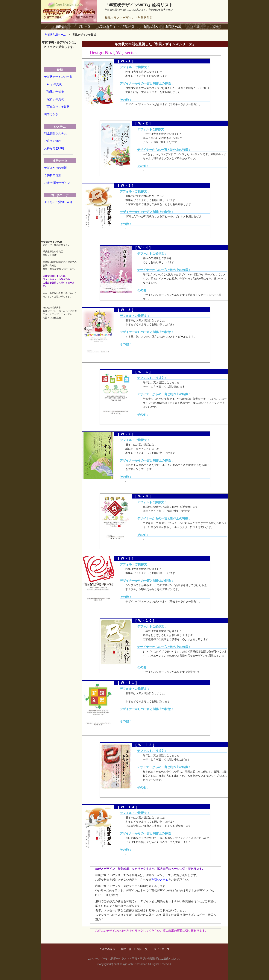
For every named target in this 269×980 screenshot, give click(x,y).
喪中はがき (51, 114)
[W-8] (144, 496)
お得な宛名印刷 (54, 148)
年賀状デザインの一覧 (58, 77)
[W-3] (127, 186)
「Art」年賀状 (53, 84)
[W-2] (144, 123)
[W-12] (146, 745)
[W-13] (128, 807)
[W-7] (127, 434)
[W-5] (127, 310)
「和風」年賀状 (54, 92)
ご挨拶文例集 (53, 175)
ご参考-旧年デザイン (57, 183)
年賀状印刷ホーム (55, 35)
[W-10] (146, 621)
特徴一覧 (126, 949)
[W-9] (127, 558)
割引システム (160, 880)
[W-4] (144, 248)
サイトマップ (162, 949)
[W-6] (144, 372)
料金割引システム (55, 133)
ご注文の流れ (53, 141)
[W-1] (127, 61)
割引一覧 (143, 949)
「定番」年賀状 (54, 99)
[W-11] (128, 683)
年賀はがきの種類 (55, 168)
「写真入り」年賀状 (57, 107)
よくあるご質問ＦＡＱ (58, 202)
